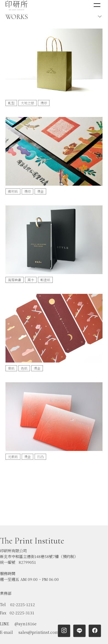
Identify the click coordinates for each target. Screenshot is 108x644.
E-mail (6, 616)
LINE (5, 607)
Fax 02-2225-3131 (17, 596)
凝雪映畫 (15, 280)
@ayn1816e (26, 607)
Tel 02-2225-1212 (17, 588)
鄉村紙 (13, 191)
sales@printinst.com (39, 616)
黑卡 (31, 280)
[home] (16, 5)
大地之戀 (27, 103)
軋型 (11, 103)
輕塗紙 (45, 280)
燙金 (40, 191)
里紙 (11, 368)
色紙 (24, 368)
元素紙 (13, 457)
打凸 (40, 457)
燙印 (44, 103)
